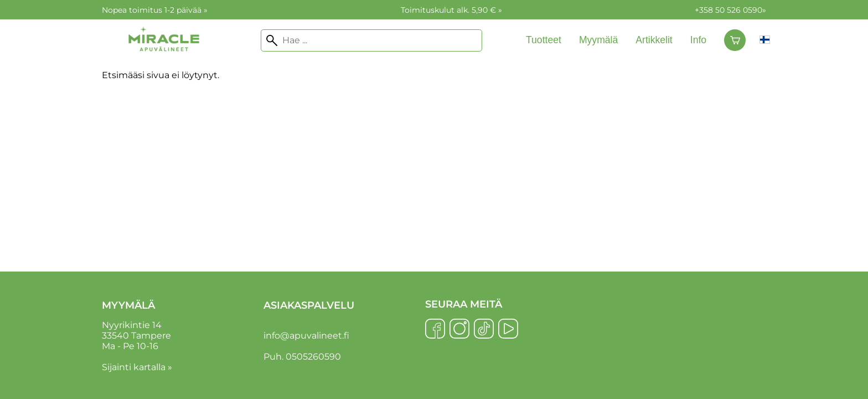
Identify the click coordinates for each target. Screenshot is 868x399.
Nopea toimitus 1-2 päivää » (155, 10)
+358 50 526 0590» (730, 10)
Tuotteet (544, 40)
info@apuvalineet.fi (306, 336)
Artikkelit (654, 40)
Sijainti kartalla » (137, 367)
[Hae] (371, 40)
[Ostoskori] (735, 40)
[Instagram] (459, 330)
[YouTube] (508, 330)
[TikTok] (484, 330)
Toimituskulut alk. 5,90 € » (451, 10)
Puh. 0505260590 (302, 357)
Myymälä (598, 40)
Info (698, 40)
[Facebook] (435, 330)
